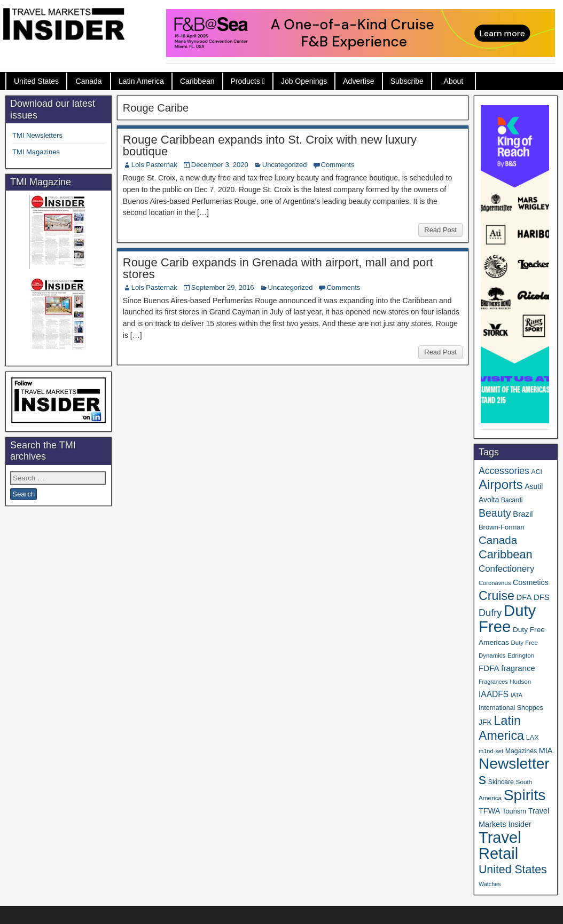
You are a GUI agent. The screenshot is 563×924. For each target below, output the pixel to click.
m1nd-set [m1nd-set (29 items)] (491, 751)
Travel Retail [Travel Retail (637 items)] (500, 846)
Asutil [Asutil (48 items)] (534, 486)
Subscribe (407, 81)
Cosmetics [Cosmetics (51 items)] (531, 582)
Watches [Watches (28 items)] (490, 884)
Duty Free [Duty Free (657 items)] (507, 618)
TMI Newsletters (37, 135)
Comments (338, 165)
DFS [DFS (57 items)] (542, 597)
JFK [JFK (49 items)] (485, 722)
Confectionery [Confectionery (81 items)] (506, 569)
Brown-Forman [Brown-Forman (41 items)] (502, 527)
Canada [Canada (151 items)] (498, 540)
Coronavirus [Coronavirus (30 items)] (495, 583)
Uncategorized (285, 165)
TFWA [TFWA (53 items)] (489, 811)
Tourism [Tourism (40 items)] (514, 811)
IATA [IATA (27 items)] (517, 695)
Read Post (440, 230)
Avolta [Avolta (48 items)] (489, 500)
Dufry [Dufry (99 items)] (490, 613)
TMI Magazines (36, 152)
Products (245, 81)
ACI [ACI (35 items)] (537, 472)
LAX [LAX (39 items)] (533, 737)
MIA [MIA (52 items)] (546, 751)
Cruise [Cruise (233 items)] (496, 596)
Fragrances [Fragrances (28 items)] (493, 682)
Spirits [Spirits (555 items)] (525, 795)
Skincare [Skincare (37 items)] (501, 782)
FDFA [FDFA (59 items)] (489, 668)
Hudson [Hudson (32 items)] (520, 681)
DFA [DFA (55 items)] (524, 597)
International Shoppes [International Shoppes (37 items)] (511, 708)
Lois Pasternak (154, 165)
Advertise (358, 81)
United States (36, 81)
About (454, 81)
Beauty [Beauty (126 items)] (495, 513)
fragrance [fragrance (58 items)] (518, 668)
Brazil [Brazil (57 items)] (523, 514)
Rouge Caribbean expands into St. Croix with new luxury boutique (270, 145)
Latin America (141, 81)
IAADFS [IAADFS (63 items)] (494, 694)
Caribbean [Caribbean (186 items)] (506, 554)
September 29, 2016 (223, 287)
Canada (89, 81)
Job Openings (304, 81)
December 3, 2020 (220, 165)
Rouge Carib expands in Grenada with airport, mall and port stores (278, 268)
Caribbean (197, 81)
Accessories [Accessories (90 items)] (504, 471)
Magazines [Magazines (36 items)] (521, 751)
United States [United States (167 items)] (513, 870)
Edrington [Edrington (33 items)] (521, 655)
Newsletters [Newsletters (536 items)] (514, 771)
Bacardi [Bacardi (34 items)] (512, 500)
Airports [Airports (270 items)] (501, 484)
